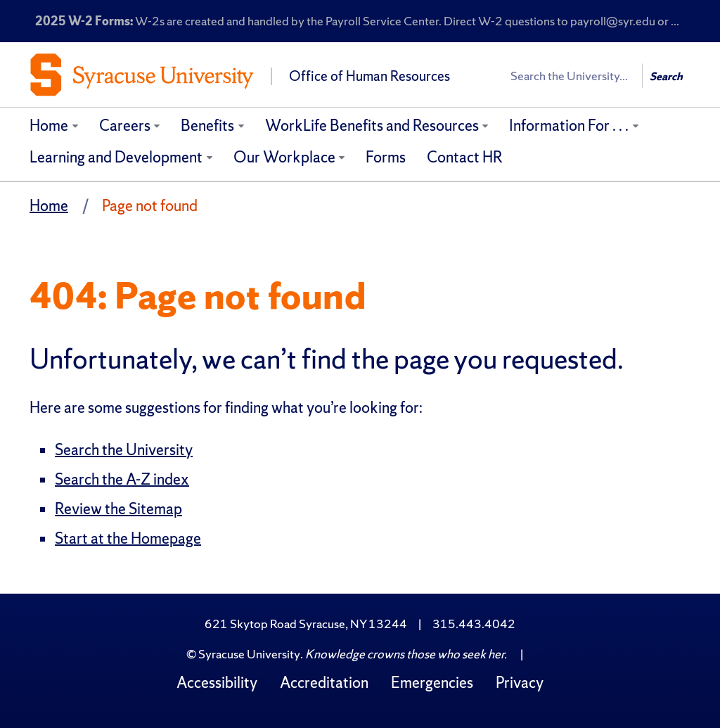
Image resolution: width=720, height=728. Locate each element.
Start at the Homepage (128, 538)
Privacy (520, 683)
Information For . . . (569, 126)
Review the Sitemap (118, 509)
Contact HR (465, 157)
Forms (386, 157)
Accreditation (324, 683)
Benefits (207, 126)
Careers (125, 126)
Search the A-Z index (122, 479)
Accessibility (217, 683)
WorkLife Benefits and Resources (372, 126)
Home (49, 126)
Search (666, 76)
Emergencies (432, 683)
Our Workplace (284, 157)
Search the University (124, 450)
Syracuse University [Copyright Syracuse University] (249, 654)
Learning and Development (116, 157)
